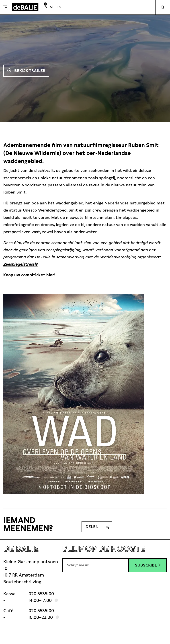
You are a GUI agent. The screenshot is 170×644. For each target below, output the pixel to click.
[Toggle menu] (5, 7)
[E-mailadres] (95, 565)
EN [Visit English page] (59, 7)
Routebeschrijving (22, 582)
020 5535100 (41, 594)
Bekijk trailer (29, 70)
